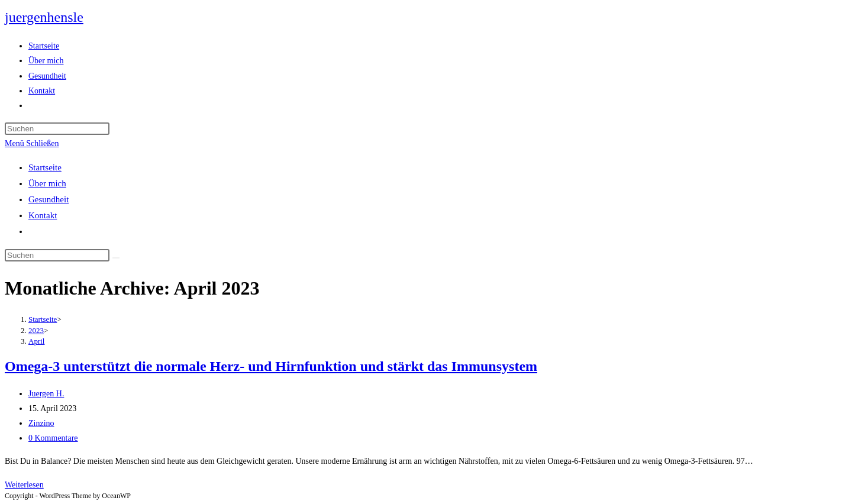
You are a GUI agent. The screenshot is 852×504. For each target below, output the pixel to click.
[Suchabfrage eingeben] (57, 129)
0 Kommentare (53, 438)
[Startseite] (43, 319)
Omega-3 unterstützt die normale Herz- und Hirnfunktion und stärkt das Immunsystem (271, 366)
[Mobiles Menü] (32, 143)
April (36, 341)
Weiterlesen (24, 485)
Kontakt (43, 215)
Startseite (45, 167)
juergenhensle (44, 17)
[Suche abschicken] (116, 258)
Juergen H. (46, 394)
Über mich (47, 183)
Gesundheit (49, 199)
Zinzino (41, 423)
